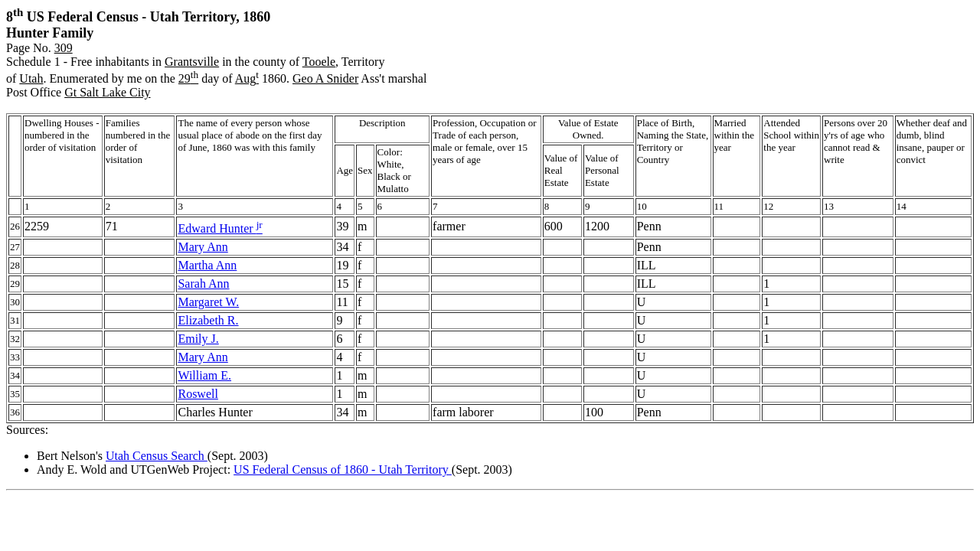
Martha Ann (207, 265)
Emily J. (198, 339)
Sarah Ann (203, 284)
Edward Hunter (220, 228)
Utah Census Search (157, 456)
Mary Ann (203, 247)
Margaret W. (208, 302)
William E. (204, 375)
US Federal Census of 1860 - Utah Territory (343, 469)
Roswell (198, 394)
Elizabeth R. (208, 320)
